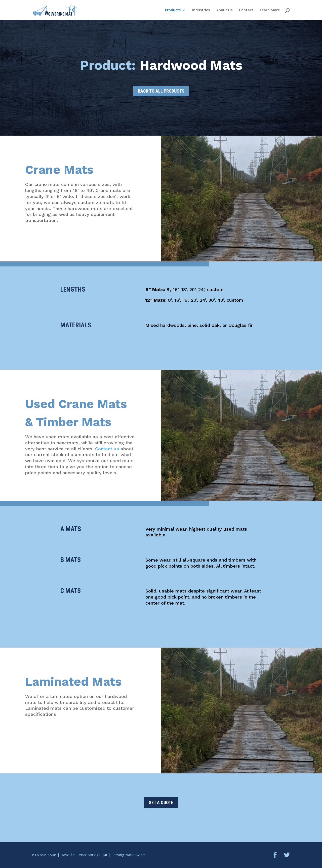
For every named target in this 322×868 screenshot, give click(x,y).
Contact (246, 10)
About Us (224, 10)
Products (173, 10)
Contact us (107, 449)
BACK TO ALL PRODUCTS (161, 91)
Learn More (270, 10)
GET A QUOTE (161, 802)
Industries (201, 10)
